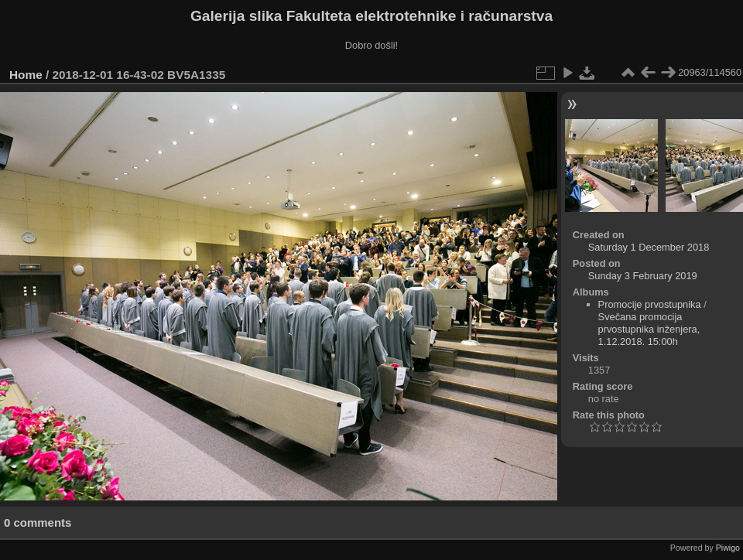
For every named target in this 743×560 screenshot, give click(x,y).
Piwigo (728, 548)
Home (26, 75)
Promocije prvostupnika (650, 304)
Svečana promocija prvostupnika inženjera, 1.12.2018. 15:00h (649, 329)
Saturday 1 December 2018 (649, 247)
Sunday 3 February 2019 (643, 276)
